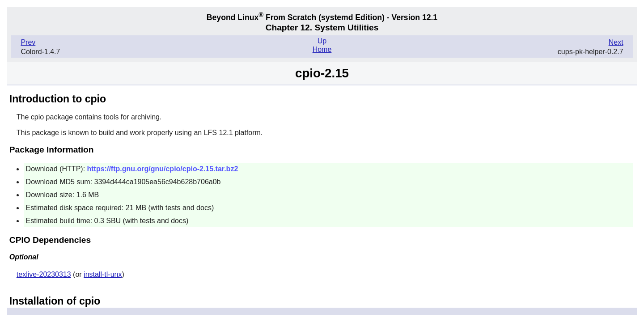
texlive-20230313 (44, 274)
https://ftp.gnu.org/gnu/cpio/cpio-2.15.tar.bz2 (163, 169)
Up (322, 41)
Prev (28, 42)
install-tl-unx (103, 274)
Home (322, 49)
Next (616, 42)
